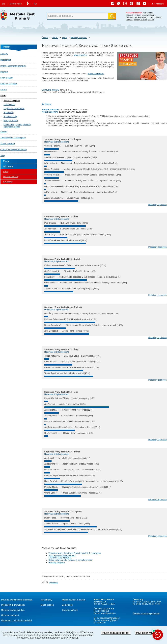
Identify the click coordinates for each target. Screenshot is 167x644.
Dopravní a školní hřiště (14, 109)
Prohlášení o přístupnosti (13, 605)
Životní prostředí (8, 144)
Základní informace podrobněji (146, 613)
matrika (129, 20)
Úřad (6, 172)
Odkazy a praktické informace (14, 150)
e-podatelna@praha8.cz (109, 618)
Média (6, 161)
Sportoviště (9, 113)
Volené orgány (11, 177)
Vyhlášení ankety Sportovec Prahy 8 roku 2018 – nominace (75, 553)
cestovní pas (132, 17)
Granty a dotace (11, 121)
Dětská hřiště (9, 105)
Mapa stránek (47, 605)
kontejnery (143, 17)
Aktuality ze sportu (79, 38)
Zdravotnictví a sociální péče (13, 138)
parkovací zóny (149, 15)
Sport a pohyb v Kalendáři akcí (62, 555)
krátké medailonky (96, 74)
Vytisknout (54, 583)
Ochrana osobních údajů (13, 610)
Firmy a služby (7, 78)
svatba (151, 20)
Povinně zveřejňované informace (17, 600)
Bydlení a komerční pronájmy (13, 66)
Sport (64, 38)
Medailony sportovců (157, 205)
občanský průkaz (134, 15)
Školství (4, 132)
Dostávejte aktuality (51, 90)
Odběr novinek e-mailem (74, 600)
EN (4, 4)
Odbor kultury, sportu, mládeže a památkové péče (17, 126)
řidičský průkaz (140, 20)
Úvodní (45, 38)
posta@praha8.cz (108, 613)
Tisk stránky (46, 600)
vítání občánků (155, 17)
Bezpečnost (6, 60)
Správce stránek (70, 610)
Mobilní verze (16, 4)
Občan (55, 38)
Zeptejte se (67, 605)
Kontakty (8, 182)
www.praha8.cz (81, 55)
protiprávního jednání (17, 620)
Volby (3, 156)
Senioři (4, 90)
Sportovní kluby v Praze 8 (60, 558)
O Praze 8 (8, 166)
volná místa (148, 13)
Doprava (4, 72)
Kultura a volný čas (9, 84)
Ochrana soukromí (10, 615)
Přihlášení (159, 4)
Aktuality (4, 54)
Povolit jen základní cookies (116, 633)
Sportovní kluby (11, 117)
